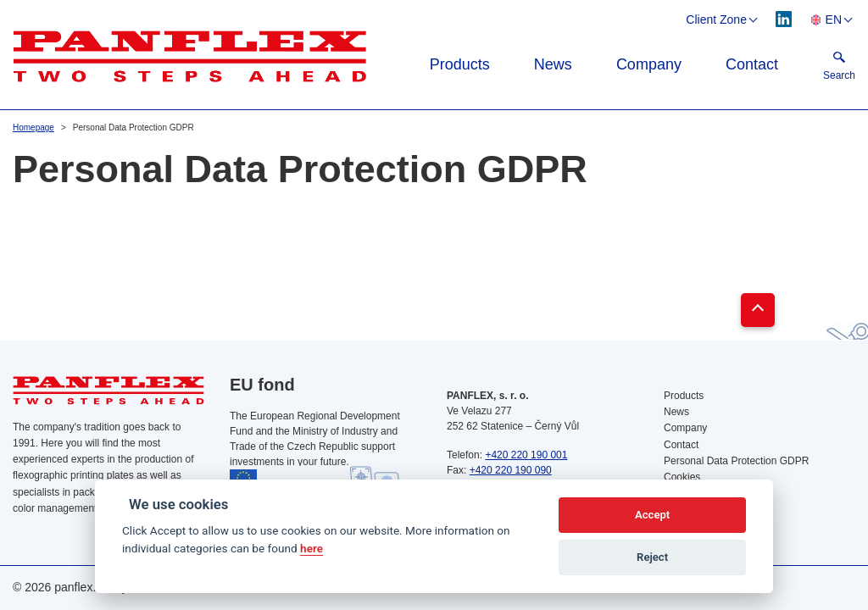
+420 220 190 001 (526, 455)
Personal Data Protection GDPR (736, 461)
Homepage (33, 128)
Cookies (682, 477)
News (553, 64)
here (312, 548)
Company (649, 64)
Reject (652, 557)
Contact (752, 64)
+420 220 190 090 (511, 470)
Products (460, 64)
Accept (652, 515)
